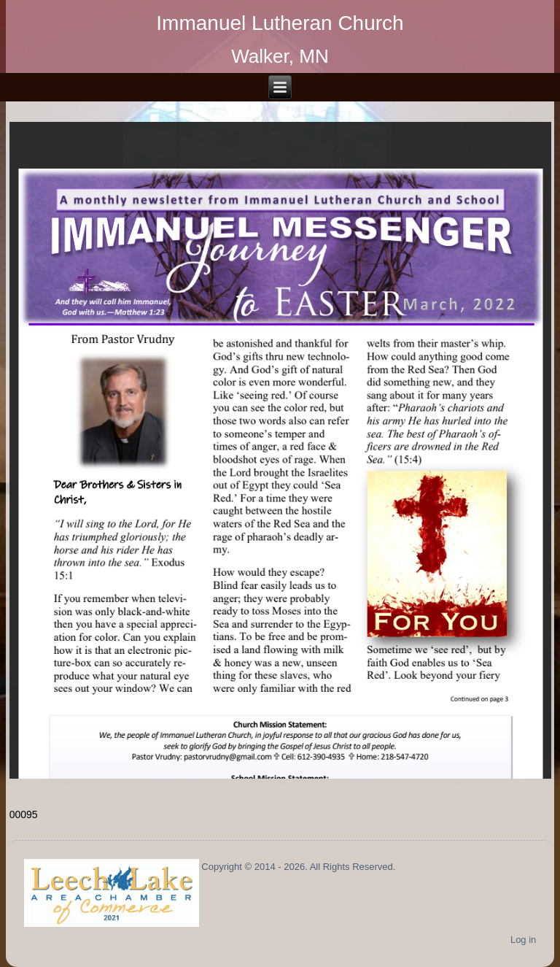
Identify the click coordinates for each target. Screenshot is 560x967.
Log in (523, 940)
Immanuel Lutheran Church (280, 23)
